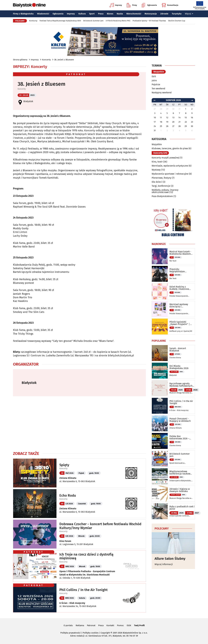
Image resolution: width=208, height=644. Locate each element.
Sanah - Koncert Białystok (178, 350)
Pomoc (120, 625)
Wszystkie (159, 72)
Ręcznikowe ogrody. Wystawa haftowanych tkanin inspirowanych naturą (181, 385)
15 (186, 118)
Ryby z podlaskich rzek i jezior (182, 508)
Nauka (120, 14)
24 (155, 126)
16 (192, 118)
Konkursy (33, 21)
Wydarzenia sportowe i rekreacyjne (170, 174)
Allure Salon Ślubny (170, 559)
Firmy (132, 5)
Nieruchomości (134, 14)
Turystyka (177, 14)
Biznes (110, 14)
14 (179, 118)
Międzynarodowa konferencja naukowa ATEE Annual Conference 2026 (180, 473)
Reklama (80, 625)
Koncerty (46, 60)
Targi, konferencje (161, 186)
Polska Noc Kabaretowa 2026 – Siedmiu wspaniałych (181, 437)
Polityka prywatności (70, 633)
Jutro (154, 80)
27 (173, 126)
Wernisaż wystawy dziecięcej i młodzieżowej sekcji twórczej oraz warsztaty (180, 306)
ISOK (129, 625)
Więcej (189, 14)
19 (167, 122)
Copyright (105, 633)
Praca (101, 14)
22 (186, 122)
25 (161, 126)
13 (173, 118)
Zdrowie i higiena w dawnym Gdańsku (180, 490)
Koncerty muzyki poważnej (165, 158)
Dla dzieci (157, 182)
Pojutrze (156, 84)
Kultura (82, 14)
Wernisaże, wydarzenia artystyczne (170, 166)
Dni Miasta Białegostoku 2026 (179, 367)
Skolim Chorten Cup (177, 21)
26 (167, 126)
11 (161, 118)
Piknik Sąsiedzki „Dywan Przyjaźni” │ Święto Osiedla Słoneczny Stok (180, 323)
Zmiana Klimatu (68, 478)
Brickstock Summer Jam (93, 21)
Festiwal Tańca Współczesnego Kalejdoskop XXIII (60, 21)
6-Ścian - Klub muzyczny (72, 603)
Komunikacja (170, 5)
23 (192, 122)
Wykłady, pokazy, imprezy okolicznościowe (165, 191)
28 (179, 126)
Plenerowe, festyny (161, 178)
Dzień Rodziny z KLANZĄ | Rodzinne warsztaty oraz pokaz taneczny (180, 288)
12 (167, 118)
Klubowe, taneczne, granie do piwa (170, 148)
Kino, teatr (157, 162)
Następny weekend (162, 93)
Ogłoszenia (149, 5)
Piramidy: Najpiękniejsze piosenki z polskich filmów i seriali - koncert (179, 270)
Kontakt (110, 625)
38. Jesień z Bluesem (64, 60)
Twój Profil (139, 625)
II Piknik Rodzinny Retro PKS (118, 21)
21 (180, 122)
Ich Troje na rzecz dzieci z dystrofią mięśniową (86, 556)
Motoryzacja (151, 14)
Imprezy (116, 5)
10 (155, 118)
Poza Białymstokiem (162, 196)
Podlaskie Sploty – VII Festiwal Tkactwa (149, 21)
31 (155, 130)
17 (155, 122)
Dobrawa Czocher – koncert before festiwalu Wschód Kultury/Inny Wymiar (100, 526)
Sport (92, 14)
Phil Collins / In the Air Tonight (83, 590)
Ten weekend (158, 89)
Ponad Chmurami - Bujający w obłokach (180, 420)
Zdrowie (164, 14)
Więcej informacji (164, 564)
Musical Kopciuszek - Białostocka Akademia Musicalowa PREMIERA (181, 253)
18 (161, 122)
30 (192, 126)
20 (173, 122)
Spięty (64, 465)
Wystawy (156, 170)
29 (186, 126)
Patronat (91, 625)
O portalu (68, 625)
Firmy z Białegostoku (23, 14)
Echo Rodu (68, 495)
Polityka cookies (91, 633)
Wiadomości (43, 14)
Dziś (154, 76)
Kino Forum (65, 541)
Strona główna (20, 60)
